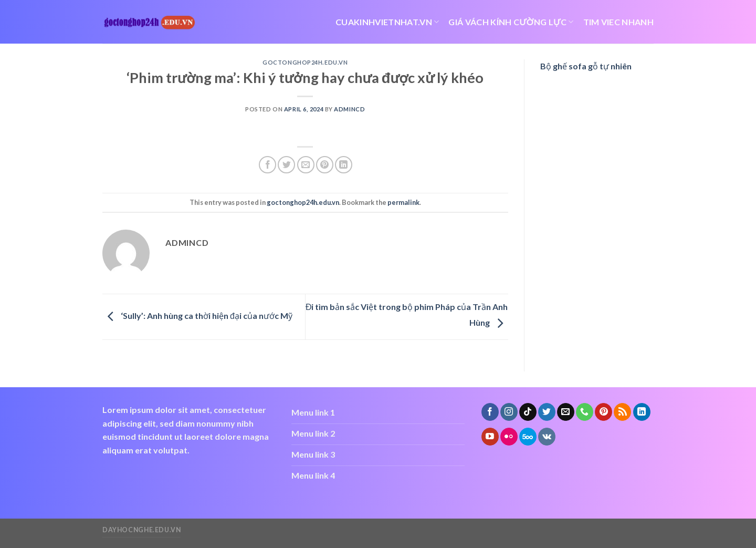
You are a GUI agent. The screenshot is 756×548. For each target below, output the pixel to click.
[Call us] (585, 412)
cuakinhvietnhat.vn (387, 22)
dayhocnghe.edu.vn (141, 530)
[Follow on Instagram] (509, 412)
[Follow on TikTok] (528, 412)
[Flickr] (509, 437)
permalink (403, 202)
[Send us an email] (566, 412)
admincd (349, 109)
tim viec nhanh (618, 22)
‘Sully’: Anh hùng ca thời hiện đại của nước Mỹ (197, 316)
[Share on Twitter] (286, 165)
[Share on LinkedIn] (344, 165)
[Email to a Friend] (306, 165)
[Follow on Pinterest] (603, 412)
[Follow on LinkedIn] (642, 412)
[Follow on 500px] (528, 437)
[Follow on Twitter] (547, 412)
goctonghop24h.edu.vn (305, 62)
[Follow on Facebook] (490, 412)
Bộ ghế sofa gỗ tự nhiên (586, 66)
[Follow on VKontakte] (547, 437)
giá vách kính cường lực (511, 22)
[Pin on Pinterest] (325, 165)
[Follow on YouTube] (490, 437)
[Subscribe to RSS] (622, 412)
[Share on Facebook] (267, 165)
